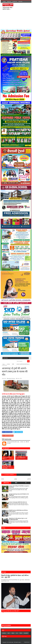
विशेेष (21, 633)
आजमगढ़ (18, 378)
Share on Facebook (7, 432)
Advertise (20, 1)
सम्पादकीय (26, 633)
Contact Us (15, 1)
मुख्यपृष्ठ (16, 479)
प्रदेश (9, 633)
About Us (9, 1)
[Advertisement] (21, 20)
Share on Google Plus (7, 436)
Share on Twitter (18, 432)
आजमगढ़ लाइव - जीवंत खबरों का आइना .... (15, 642)
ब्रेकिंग (21, 378)
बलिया (13, 633)
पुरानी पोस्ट (29, 479)
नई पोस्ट (3, 479)
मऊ (17, 633)
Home (4, 1)
